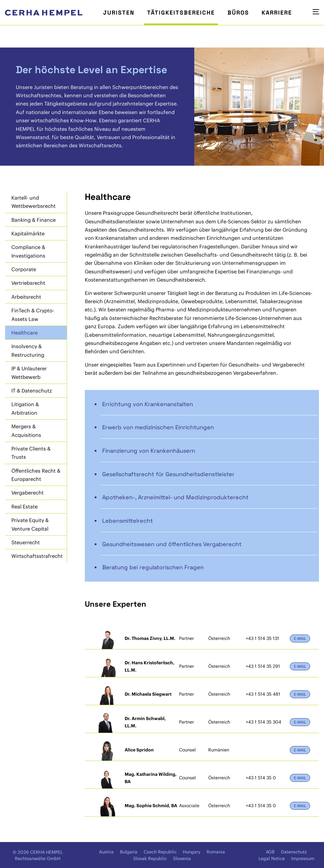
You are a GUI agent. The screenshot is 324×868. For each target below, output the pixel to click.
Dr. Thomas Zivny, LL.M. (150, 638)
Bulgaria (129, 852)
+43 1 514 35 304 (264, 722)
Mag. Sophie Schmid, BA (151, 806)
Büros (238, 13)
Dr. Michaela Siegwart (148, 694)
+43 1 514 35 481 (263, 694)
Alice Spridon (139, 750)
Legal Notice (272, 858)
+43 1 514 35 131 (262, 638)
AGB (270, 852)
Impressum (303, 858)
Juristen (119, 13)
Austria (106, 852)
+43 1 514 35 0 (261, 778)
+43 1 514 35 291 (263, 666)
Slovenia (182, 858)
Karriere (277, 13)
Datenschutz (294, 852)
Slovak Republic (150, 858)
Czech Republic (160, 852)
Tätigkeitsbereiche (181, 13)
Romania (216, 852)
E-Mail (300, 638)
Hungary (192, 852)
